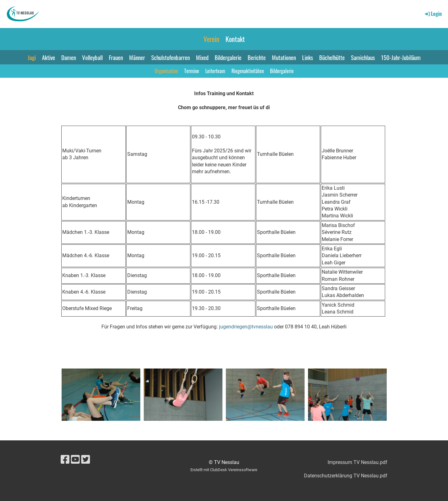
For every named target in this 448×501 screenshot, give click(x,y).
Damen (69, 57)
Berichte (257, 57)
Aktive (49, 57)
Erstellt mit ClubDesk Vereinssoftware (224, 470)
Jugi (32, 57)
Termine (192, 71)
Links (308, 57)
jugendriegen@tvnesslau (246, 327)
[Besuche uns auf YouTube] (75, 460)
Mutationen (284, 57)
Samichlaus (363, 57)
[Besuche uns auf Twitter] (86, 460)
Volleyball (92, 57)
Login (433, 14)
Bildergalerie (228, 57)
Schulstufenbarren (170, 57)
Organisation (166, 71)
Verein (211, 39)
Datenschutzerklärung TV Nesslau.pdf (346, 476)
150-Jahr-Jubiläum (401, 57)
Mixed (202, 57)
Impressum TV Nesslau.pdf (357, 462)
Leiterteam (215, 71)
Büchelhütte (332, 57)
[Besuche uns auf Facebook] (65, 460)
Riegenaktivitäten (248, 71)
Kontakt (235, 39)
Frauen (116, 57)
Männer (137, 57)
